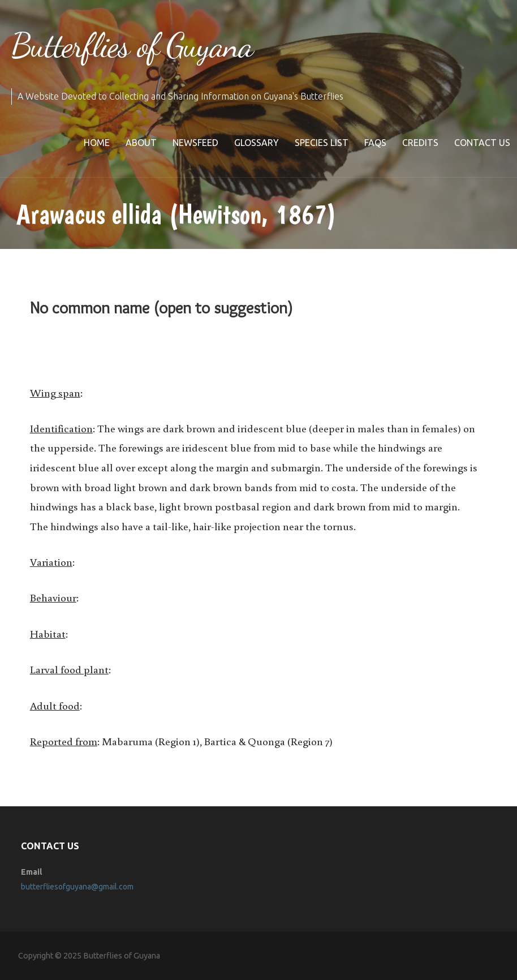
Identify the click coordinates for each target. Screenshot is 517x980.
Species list (322, 143)
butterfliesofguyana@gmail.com (77, 887)
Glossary (257, 143)
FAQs (375, 143)
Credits (420, 143)
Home (97, 143)
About (141, 143)
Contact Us (482, 143)
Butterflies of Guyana (132, 45)
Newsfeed (195, 143)
